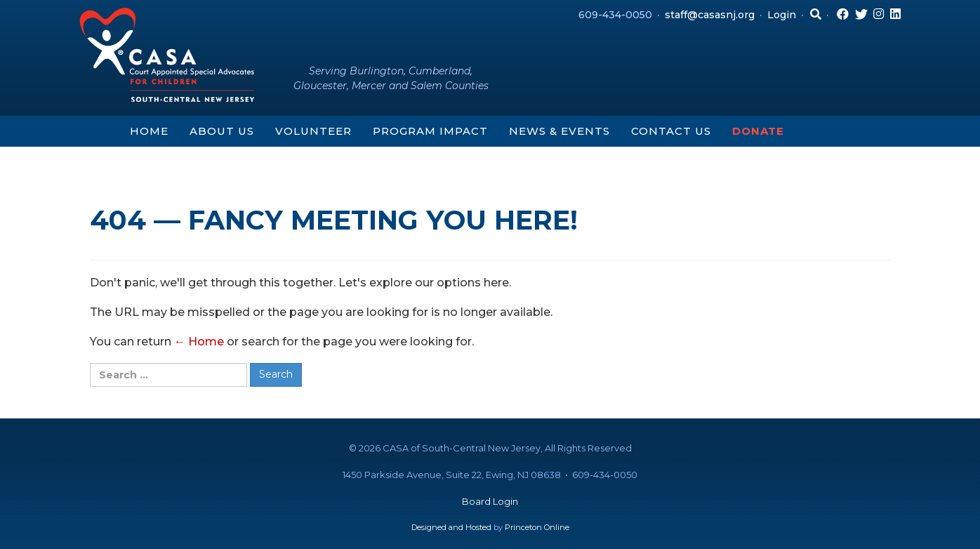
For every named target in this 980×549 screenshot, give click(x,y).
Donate (758, 131)
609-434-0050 (615, 15)
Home (149, 131)
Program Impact (430, 131)
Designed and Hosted (451, 527)
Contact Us (671, 131)
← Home (199, 342)
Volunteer (313, 131)
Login (782, 15)
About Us (222, 131)
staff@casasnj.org (710, 15)
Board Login (490, 501)
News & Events (559, 131)
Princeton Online (537, 527)
